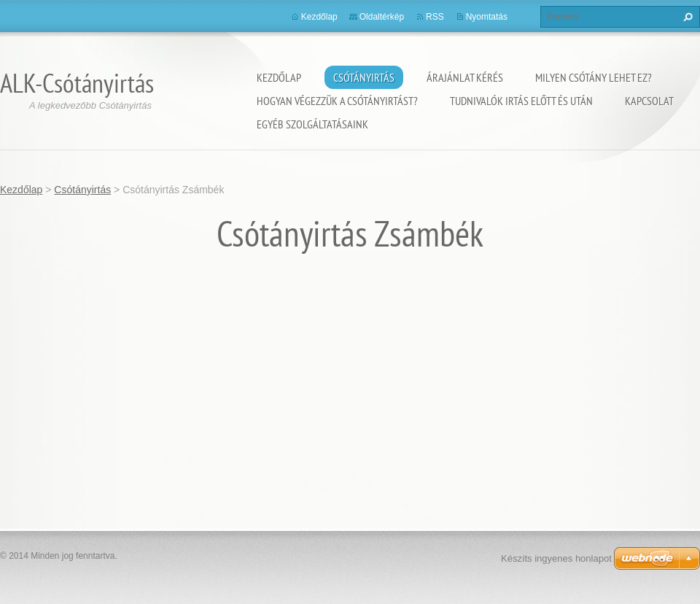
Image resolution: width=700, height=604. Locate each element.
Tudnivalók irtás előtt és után (521, 101)
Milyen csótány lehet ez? (594, 77)
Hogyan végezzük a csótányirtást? (337, 101)
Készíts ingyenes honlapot (556, 558)
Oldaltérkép (382, 17)
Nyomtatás (487, 17)
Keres (686, 17)
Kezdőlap (279, 77)
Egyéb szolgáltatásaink (312, 124)
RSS (435, 17)
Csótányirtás (364, 77)
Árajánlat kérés (465, 77)
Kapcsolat (649, 101)
